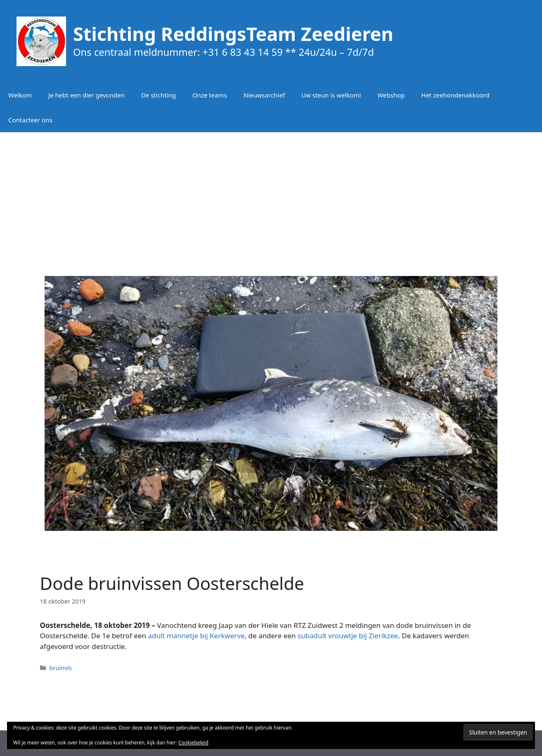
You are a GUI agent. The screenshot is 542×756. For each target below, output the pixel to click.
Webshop (391, 95)
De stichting (159, 95)
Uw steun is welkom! (331, 95)
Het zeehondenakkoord (456, 95)
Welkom (20, 95)
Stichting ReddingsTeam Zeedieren (233, 34)
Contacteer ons (30, 120)
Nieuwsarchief (264, 95)
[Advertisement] (271, 198)
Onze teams (210, 95)
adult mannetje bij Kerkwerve (196, 636)
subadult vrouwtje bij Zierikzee (348, 636)
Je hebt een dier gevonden (86, 95)
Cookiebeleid (193, 743)
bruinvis (61, 668)
